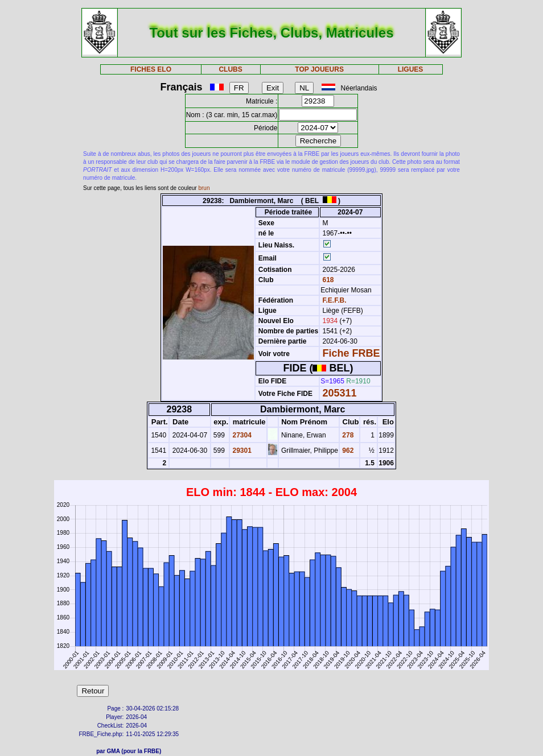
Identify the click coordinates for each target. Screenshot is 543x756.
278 (347, 435)
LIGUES (411, 69)
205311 (340, 393)
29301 (241, 451)
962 (347, 451)
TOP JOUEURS (319, 69)
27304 (241, 435)
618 (327, 280)
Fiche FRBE (351, 353)
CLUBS (230, 69)
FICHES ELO (151, 69)
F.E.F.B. (335, 300)
